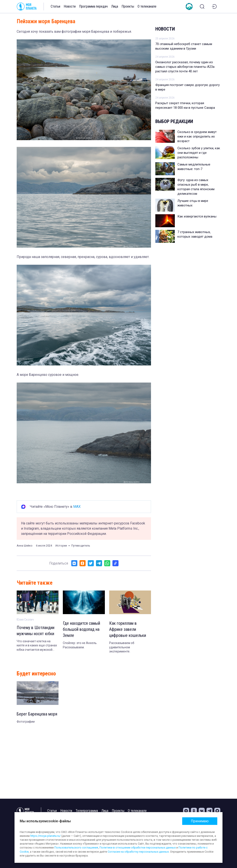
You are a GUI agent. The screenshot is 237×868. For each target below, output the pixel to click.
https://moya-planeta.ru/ (45, 836)
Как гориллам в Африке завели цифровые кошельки (128, 629)
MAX (77, 507)
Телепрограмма (87, 811)
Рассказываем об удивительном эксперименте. (122, 647)
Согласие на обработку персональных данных (138, 852)
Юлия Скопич (25, 620)
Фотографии (26, 722)
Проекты (128, 6)
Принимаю (200, 821)
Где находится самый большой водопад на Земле (81, 629)
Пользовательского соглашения (76, 848)
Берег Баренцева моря (37, 714)
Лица (115, 6)
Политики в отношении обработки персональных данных (138, 848)
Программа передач (93, 6)
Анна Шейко (25, 546)
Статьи (55, 6)
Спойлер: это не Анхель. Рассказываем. (80, 645)
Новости (70, 6)
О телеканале (147, 6)
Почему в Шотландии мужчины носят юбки (36, 631)
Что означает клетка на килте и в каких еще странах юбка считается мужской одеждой (37, 646)
